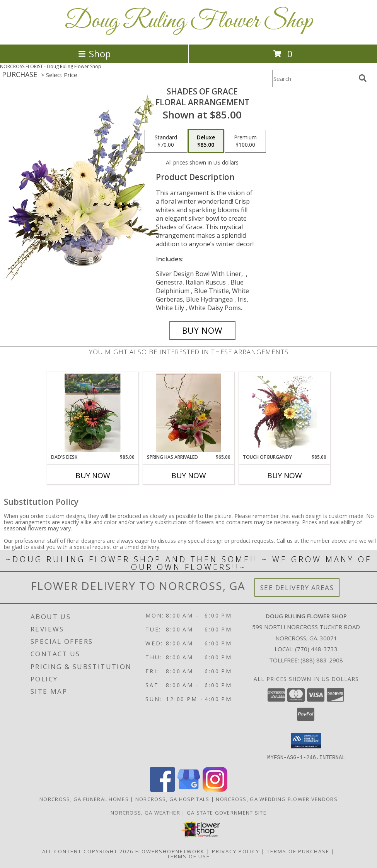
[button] (306, 741)
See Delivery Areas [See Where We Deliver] (297, 588)
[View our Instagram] (215, 789)
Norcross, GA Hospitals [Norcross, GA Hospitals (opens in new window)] (172, 799)
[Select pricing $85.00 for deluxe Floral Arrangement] (206, 141)
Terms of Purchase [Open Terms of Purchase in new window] (298, 851)
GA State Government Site (227, 812)
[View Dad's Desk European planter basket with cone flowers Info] (93, 413)
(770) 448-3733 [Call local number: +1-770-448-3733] (316, 649)
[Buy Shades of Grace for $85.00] (202, 331)
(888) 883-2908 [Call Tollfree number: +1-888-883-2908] (322, 660)
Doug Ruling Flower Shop (189, 21)
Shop (94, 54)
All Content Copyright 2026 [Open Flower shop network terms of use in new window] (88, 851)
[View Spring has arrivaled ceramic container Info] (188, 413)
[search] (363, 78)
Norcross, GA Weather (145, 812)
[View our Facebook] (162, 789)
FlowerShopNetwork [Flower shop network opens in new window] (170, 851)
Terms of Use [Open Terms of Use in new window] (188, 856)
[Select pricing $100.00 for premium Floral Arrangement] (245, 141)
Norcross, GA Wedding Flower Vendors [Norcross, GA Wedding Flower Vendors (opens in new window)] (277, 799)
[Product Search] (314, 78)
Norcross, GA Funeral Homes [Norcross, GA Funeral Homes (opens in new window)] (84, 799)
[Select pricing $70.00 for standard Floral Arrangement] (166, 141)
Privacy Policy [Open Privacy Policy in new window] (236, 851)
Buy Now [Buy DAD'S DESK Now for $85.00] (93, 475)
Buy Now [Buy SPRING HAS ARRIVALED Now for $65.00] (189, 475)
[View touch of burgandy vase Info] (284, 413)
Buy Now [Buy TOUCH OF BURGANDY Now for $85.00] (285, 475)
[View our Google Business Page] (189, 789)
